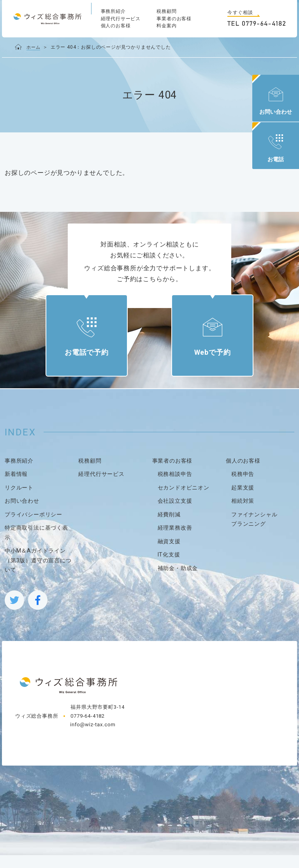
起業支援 (243, 500)
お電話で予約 (93, 359)
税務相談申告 (175, 487)
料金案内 (166, 26)
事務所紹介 (113, 11)
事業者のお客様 (174, 19)
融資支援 (169, 554)
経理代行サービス (121, 19)
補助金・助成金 (178, 581)
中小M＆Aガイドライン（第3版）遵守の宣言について (38, 573)
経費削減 (169, 527)
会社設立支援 (175, 514)
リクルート (19, 500)
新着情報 (16, 487)
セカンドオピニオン (184, 500)
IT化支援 (169, 568)
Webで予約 (206, 359)
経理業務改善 (175, 541)
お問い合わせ (22, 514)
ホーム (34, 47)
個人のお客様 (116, 26)
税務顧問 (166, 11)
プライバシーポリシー (33, 527)
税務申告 (243, 487)
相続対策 (243, 514)
